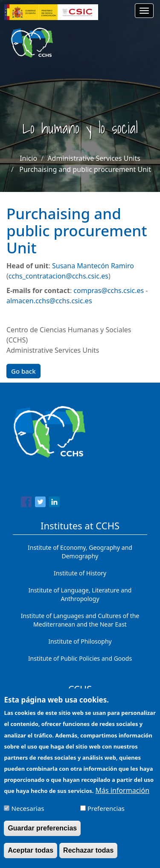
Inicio (28, 158)
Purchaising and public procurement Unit (85, 169)
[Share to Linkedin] (54, 503)
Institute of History (80, 573)
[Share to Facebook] (26, 503)
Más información (122, 797)
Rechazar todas (88, 857)
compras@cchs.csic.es (109, 290)
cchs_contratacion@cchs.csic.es (58, 276)
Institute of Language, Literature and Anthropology (80, 594)
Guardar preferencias (42, 835)
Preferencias (106, 815)
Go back (23, 371)
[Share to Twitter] (40, 503)
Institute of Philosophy (80, 641)
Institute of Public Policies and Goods (80, 658)
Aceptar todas (31, 857)
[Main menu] (144, 11)
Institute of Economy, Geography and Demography (80, 552)
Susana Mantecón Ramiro (93, 266)
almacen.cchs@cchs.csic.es (49, 301)
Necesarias (28, 815)
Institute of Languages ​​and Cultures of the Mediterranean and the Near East (80, 620)
